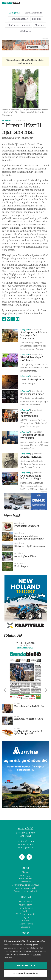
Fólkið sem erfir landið (18, 25)
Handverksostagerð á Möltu (28, 719)
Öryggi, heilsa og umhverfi (26, 891)
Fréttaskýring (26, 882)
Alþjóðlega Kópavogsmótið (29, 415)
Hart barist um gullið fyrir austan (32, 436)
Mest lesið (12, 516)
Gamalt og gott (26, 875)
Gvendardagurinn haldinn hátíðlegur (31, 477)
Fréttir (25, 868)
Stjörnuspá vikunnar (32, 394)
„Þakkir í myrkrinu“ (31, 457)
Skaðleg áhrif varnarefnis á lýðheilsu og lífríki (28, 732)
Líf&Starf (25, 897)
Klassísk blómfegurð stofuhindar (32, 359)
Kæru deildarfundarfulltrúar (29, 706)
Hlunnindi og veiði (26, 924)
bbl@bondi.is (26, 844)
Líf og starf (14, 13)
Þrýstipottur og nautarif (27, 526)
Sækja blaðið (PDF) (26, 648)
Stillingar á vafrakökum (26, 973)
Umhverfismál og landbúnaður (26, 885)
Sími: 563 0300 (26, 841)
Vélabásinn (26, 31)
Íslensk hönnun (26, 902)
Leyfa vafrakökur (26, 965)
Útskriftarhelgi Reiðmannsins (29, 546)
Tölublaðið (13, 635)
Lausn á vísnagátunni (32, 379)
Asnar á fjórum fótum (25, 556)
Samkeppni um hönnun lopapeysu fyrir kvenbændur (34, 335)
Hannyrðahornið (19, 19)
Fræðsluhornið (26, 879)
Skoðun (26, 872)
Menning (40, 25)
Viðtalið (26, 921)
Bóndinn (37, 19)
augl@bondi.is (26, 848)
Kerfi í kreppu (21, 566)
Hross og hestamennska (26, 888)
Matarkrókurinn (34, 13)
